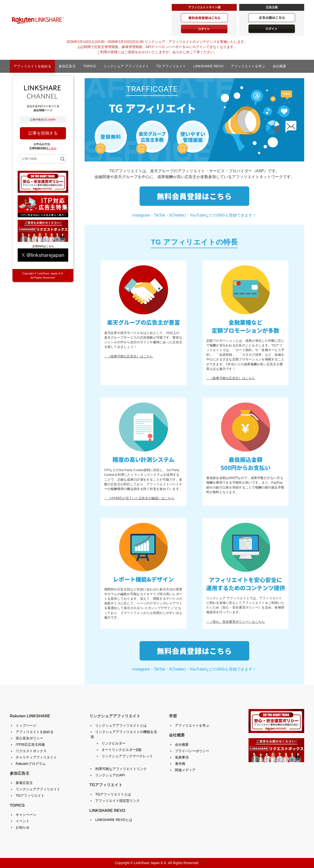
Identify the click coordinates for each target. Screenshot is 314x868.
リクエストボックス (31, 751)
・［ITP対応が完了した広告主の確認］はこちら (139, 498)
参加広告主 (67, 66)
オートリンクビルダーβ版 (121, 750)
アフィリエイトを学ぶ (248, 66)
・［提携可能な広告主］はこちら (129, 356)
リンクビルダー (114, 743)
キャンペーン (26, 815)
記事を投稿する (43, 133)
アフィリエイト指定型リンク (118, 801)
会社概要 (279, 66)
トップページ (26, 725)
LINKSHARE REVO (208, 66)
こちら (52, 148)
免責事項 (182, 757)
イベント (23, 821)
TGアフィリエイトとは (113, 794)
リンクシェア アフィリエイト (126, 66)
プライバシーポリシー (192, 751)
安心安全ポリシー (29, 738)
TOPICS (90, 66)
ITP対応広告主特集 (30, 745)
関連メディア (185, 770)
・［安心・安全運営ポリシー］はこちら (236, 622)
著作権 (180, 764)
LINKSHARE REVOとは (114, 820)
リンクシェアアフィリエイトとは (121, 725)
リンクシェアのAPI (110, 775)
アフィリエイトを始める (32, 66)
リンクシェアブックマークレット (127, 756)
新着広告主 (24, 783)
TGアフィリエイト (30, 795)
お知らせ (23, 827)
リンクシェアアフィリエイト (38, 789)
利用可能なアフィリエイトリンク (121, 769)
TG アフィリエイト (171, 66)
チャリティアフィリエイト (36, 757)
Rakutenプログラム (31, 764)
